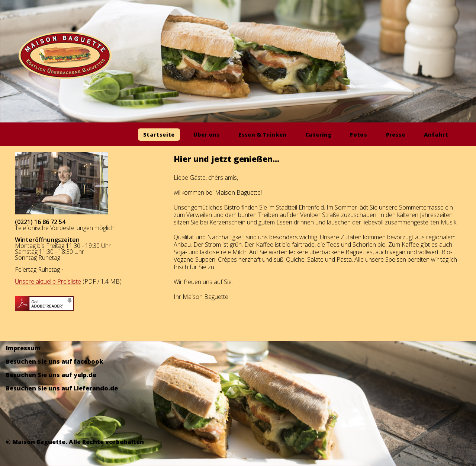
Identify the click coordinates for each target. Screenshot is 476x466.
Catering (318, 135)
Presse (396, 135)
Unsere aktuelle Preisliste (48, 281)
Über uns (207, 135)
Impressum (23, 348)
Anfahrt (436, 135)
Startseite (159, 135)
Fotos (358, 135)
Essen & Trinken (262, 135)
